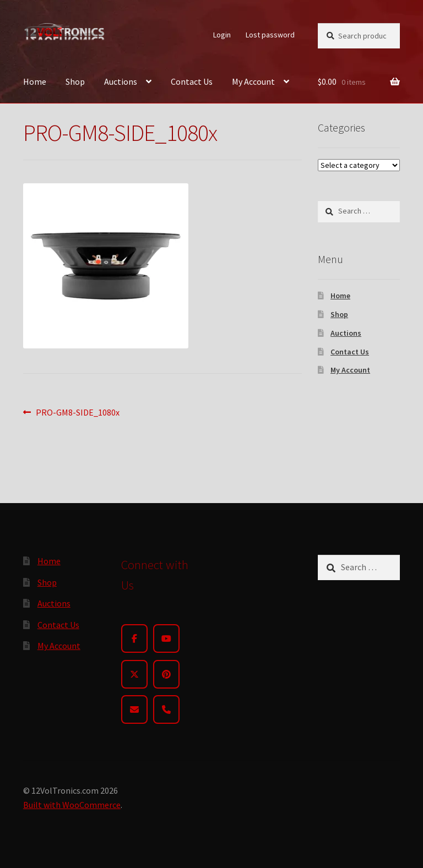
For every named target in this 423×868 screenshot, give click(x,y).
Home (35, 81)
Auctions (121, 81)
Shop (75, 81)
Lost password (270, 35)
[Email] (134, 709)
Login (222, 35)
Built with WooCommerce (72, 805)
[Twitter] (134, 674)
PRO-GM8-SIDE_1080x (77, 413)
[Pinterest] (166, 674)
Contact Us (192, 81)
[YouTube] (166, 638)
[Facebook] (134, 638)
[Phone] (166, 709)
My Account (253, 81)
